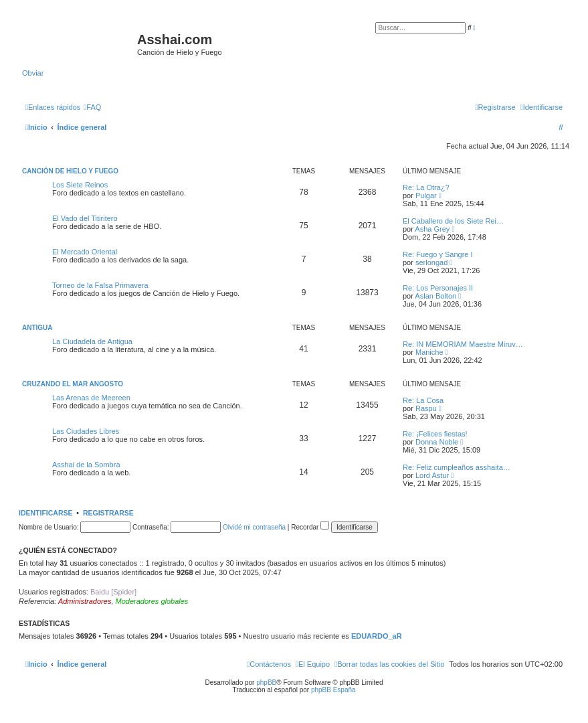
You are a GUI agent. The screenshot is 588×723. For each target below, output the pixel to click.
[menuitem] (92, 107)
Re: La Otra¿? (426, 187)
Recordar (310, 527)
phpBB (266, 682)
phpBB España (333, 690)
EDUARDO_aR (377, 636)
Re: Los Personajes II (438, 288)
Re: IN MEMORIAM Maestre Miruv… (463, 344)
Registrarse (108, 513)
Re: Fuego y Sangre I (438, 254)
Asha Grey (432, 229)
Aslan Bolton (435, 296)
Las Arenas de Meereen (91, 398)
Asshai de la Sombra (86, 465)
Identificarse (46, 513)
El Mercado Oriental (85, 252)
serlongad (431, 262)
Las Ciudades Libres (86, 431)
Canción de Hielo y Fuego (70, 171)
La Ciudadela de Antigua (92, 341)
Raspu (426, 408)
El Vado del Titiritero (85, 218)
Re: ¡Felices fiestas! (435, 434)
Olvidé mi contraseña (254, 527)
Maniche (429, 352)
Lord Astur (432, 475)
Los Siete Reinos (80, 185)
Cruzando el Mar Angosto (73, 384)
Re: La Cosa (423, 400)
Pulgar (426, 195)
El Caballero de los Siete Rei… (453, 221)
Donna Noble (437, 442)
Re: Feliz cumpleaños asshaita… (457, 467)
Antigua (37, 328)
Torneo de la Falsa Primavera (100, 285)
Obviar (33, 73)
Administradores (85, 601)
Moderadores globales (152, 601)
